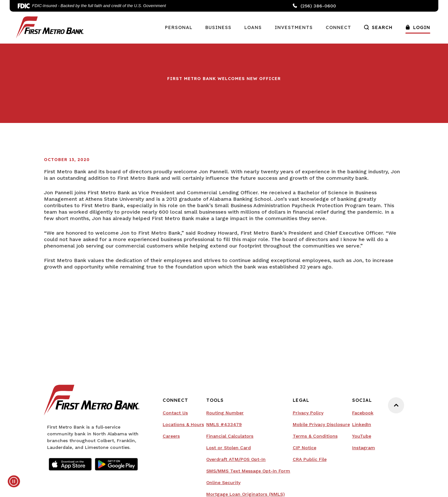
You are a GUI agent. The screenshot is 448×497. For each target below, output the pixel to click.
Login (418, 27)
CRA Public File (310, 459)
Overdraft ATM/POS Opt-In (236, 459)
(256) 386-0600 (314, 6)
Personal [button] (179, 27)
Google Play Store (116, 464)
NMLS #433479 (224, 424)
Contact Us (175, 413)
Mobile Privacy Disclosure (321, 424)
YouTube (362, 436)
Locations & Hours (183, 424)
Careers (171, 436)
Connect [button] (338, 27)
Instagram (364, 448)
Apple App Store (70, 464)
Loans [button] (253, 27)
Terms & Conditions (315, 436)
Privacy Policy (308, 413)
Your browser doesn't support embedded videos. (48, 306)
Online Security (223, 482)
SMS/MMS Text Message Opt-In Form (248, 471)
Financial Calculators (230, 436)
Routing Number (225, 413)
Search (378, 27)
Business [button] (218, 27)
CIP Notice (305, 448)
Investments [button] (294, 27)
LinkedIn (362, 424)
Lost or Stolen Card (229, 448)
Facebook (363, 413)
